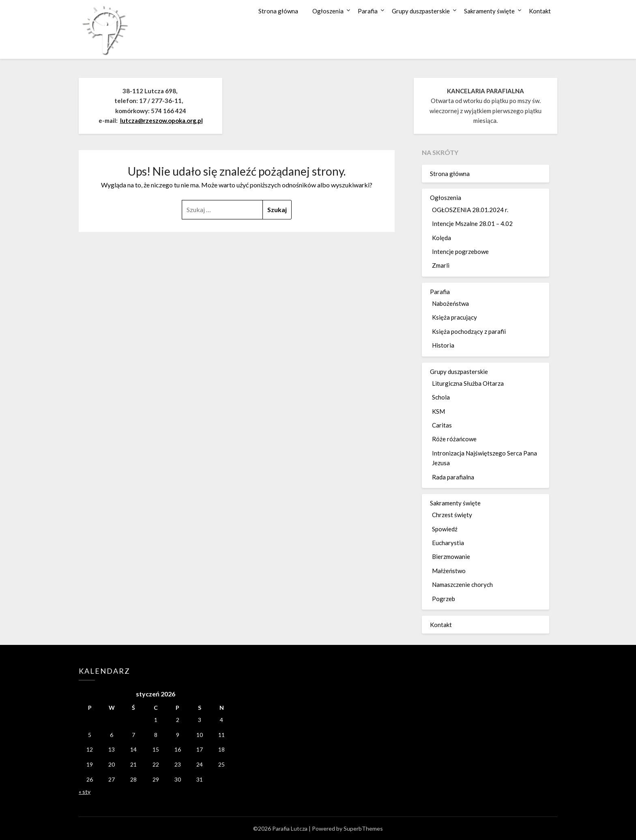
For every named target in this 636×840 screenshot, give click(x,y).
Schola (441, 397)
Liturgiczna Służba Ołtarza (468, 383)
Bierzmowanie (451, 556)
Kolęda (442, 238)
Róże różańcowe (454, 439)
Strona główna (278, 11)
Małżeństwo (449, 571)
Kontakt (540, 11)
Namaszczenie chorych (462, 584)
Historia (443, 345)
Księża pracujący (454, 317)
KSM (438, 411)
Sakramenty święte (489, 11)
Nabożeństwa (450, 303)
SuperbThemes (363, 828)
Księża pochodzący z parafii (469, 331)
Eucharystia (448, 543)
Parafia (368, 11)
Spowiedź (445, 529)
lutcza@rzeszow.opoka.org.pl (161, 120)
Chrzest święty (452, 515)
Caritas (442, 425)
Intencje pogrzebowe (460, 251)
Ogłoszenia (328, 11)
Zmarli (441, 265)
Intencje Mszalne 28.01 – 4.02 (472, 223)
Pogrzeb (444, 599)
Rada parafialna (453, 477)
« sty (85, 792)
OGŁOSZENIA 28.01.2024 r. (470, 210)
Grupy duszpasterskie (421, 11)
